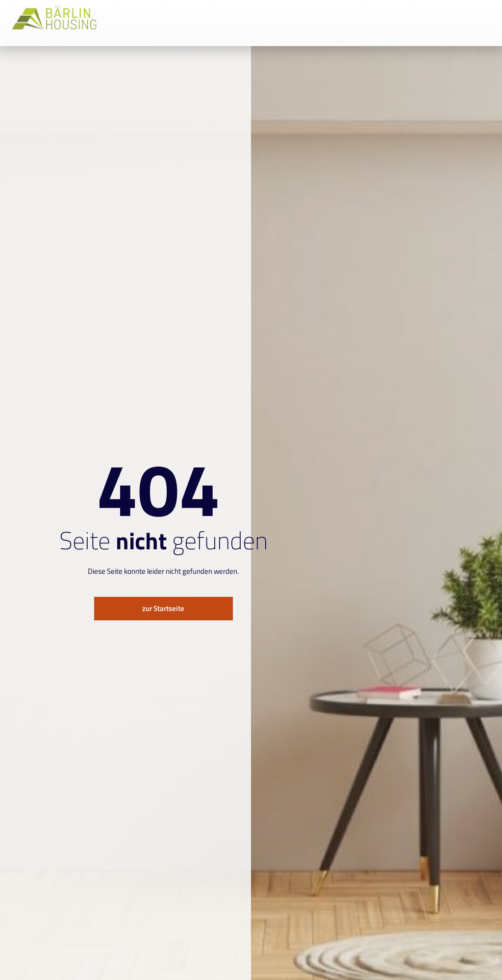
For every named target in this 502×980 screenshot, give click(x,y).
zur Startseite (163, 608)
